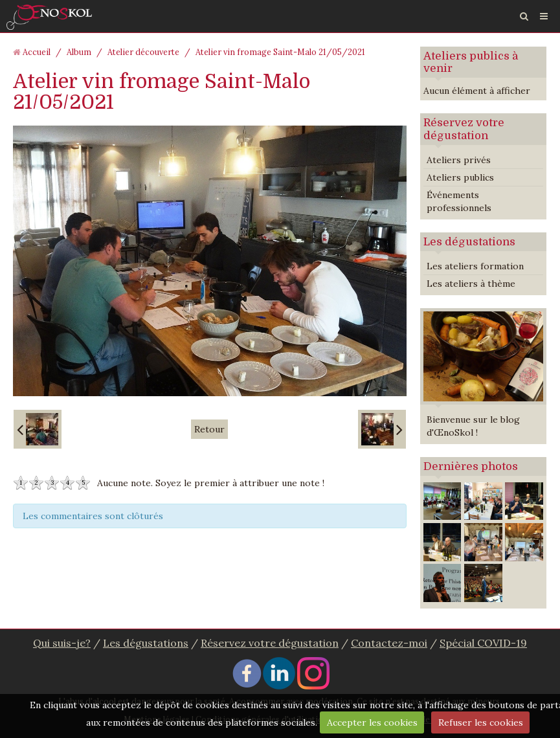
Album (79, 52)
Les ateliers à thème (471, 284)
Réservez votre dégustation (464, 129)
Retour (209, 429)
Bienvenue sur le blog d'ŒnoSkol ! (473, 426)
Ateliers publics (460, 177)
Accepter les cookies (372, 722)
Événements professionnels (459, 201)
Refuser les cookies (481, 722)
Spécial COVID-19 (483, 643)
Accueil (37, 52)
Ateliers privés (459, 160)
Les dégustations (469, 242)
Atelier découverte (143, 52)
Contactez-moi (389, 643)
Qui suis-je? (62, 643)
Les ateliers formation (475, 266)
